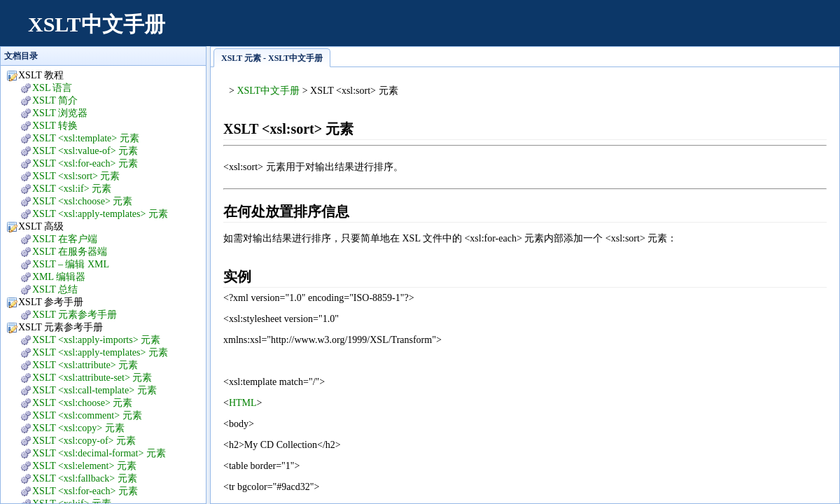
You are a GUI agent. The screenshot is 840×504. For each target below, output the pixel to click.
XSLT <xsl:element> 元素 (84, 466)
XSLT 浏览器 (60, 113)
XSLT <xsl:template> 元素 (86, 138)
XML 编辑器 (59, 277)
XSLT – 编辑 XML (71, 264)
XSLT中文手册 (97, 24)
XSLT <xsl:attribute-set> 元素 (92, 378)
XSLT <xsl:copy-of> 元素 (84, 441)
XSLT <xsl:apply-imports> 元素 (96, 340)
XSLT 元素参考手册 (75, 315)
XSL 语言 (52, 88)
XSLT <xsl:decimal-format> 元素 (99, 453)
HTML (243, 403)
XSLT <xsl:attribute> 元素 (85, 365)
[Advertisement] (571, 31)
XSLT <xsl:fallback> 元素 (85, 478)
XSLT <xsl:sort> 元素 (76, 176)
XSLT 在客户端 (65, 239)
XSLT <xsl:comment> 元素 (87, 415)
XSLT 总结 (55, 289)
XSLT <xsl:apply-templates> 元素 (100, 214)
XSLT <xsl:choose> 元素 (82, 201)
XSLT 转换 (55, 126)
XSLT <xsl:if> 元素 (72, 189)
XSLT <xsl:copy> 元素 (78, 428)
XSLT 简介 (55, 100)
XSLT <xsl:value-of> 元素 (85, 151)
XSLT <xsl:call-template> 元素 (94, 390)
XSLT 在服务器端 (70, 252)
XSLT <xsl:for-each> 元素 (85, 163)
